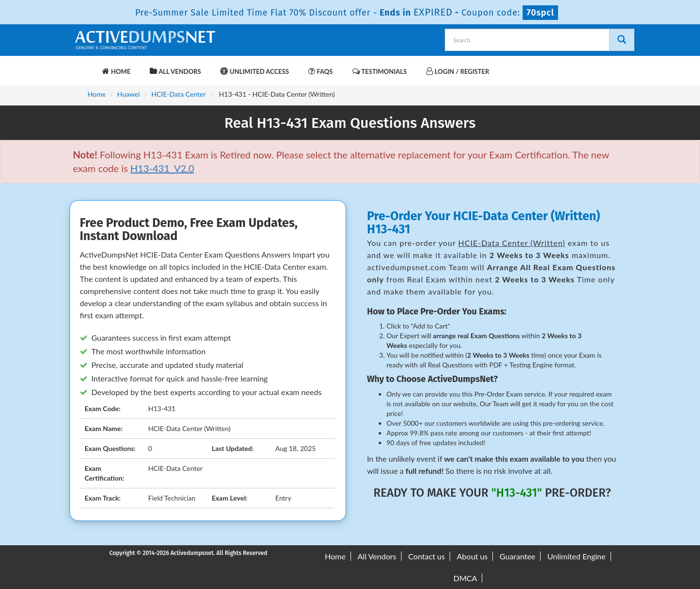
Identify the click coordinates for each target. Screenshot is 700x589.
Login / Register (458, 71)
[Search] (622, 40)
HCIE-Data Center (178, 94)
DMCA (465, 578)
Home (116, 71)
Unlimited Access (254, 71)
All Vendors (175, 71)
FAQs (320, 71)
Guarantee (517, 556)
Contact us (427, 556)
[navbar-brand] (85, 67)
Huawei (129, 94)
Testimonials (380, 71)
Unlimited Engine (577, 556)
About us (472, 556)
